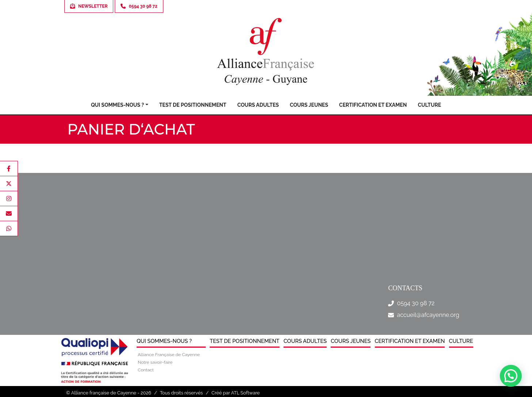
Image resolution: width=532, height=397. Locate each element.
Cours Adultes (258, 105)
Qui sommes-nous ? (117, 105)
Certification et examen (373, 105)
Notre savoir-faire (155, 362)
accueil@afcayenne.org (428, 315)
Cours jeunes (309, 105)
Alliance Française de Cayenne (169, 355)
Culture (429, 105)
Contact (146, 370)
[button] (511, 376)
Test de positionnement (193, 105)
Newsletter (89, 6)
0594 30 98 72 (416, 303)
